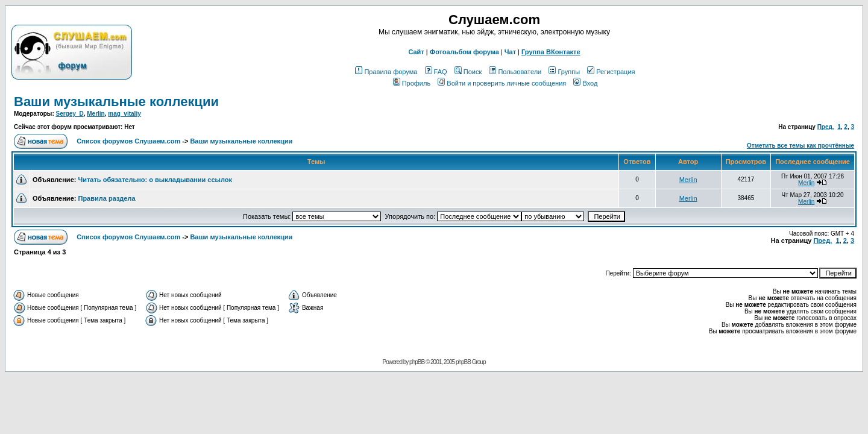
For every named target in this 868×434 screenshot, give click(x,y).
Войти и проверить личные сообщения (502, 83)
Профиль (412, 83)
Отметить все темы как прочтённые (800, 146)
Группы (564, 72)
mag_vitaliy (124, 114)
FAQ (436, 72)
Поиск (468, 72)
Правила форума (386, 72)
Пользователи (515, 72)
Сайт (416, 52)
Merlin (96, 114)
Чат (510, 52)
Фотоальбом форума (464, 52)
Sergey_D (70, 114)
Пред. (826, 127)
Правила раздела (106, 198)
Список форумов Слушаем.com (128, 141)
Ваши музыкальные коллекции (116, 102)
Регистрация (611, 72)
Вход (585, 83)
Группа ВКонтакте (551, 52)
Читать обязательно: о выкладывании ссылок (155, 180)
